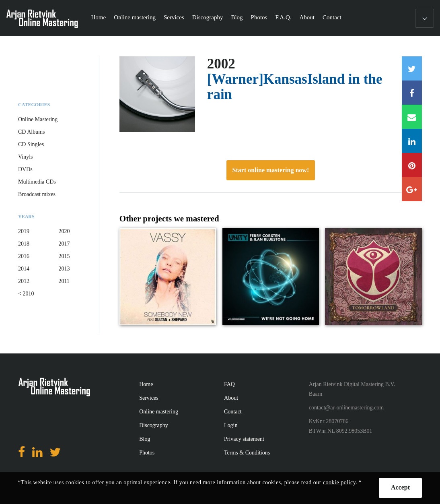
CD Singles (31, 144)
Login (231, 425)
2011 (64, 281)
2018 (24, 244)
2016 (24, 256)
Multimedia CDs (37, 182)
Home (99, 17)
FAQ (229, 384)
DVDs (25, 169)
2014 (24, 269)
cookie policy (339, 482)
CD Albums (32, 132)
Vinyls (26, 157)
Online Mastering (38, 119)
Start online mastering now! (271, 170)
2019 (24, 231)
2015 (64, 256)
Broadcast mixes (37, 194)
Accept (400, 487)
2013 (64, 269)
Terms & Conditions (247, 453)
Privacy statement (244, 439)
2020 (64, 231)
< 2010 (26, 294)
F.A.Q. (283, 17)
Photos (259, 17)
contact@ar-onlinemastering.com (346, 408)
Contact (332, 17)
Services (174, 17)
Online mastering (135, 17)
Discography (208, 17)
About (307, 17)
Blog (237, 17)
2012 (24, 281)
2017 (64, 244)
